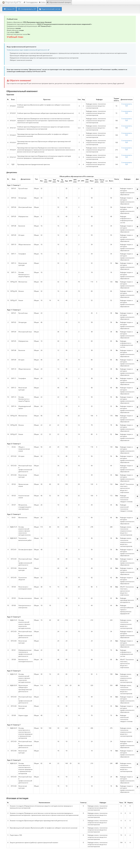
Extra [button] (42, 2)
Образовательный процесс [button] (59, 2)
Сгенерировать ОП (27, 9)
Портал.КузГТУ (12, 2)
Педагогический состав (50, 9)
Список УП (9, 9)
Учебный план (15, 37)
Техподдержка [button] (31, 2)
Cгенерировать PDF (127, 105)
